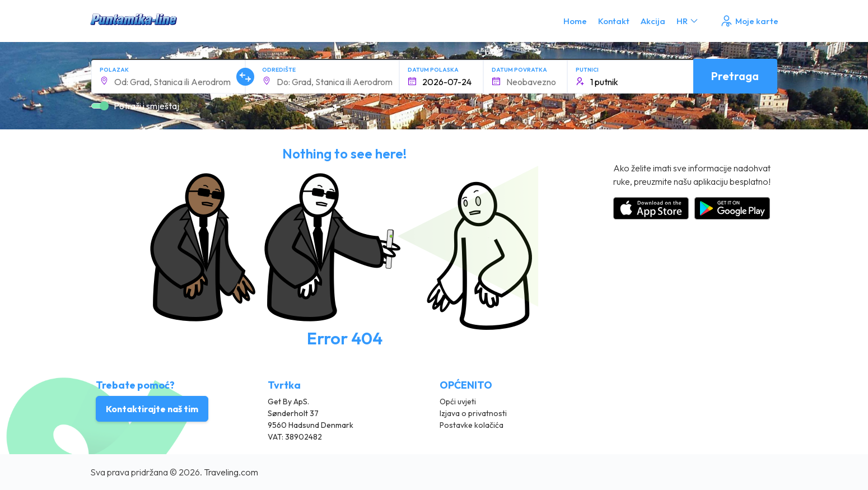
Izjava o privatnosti (473, 413)
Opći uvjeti (458, 402)
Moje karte (749, 21)
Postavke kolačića (472, 425)
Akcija (653, 21)
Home (575, 21)
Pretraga (735, 76)
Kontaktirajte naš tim (152, 409)
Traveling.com (231, 472)
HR (688, 21)
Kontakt (614, 21)
